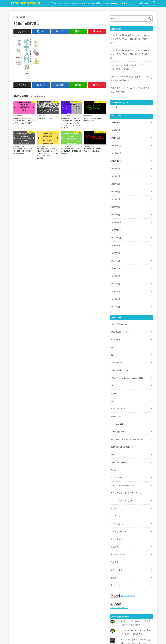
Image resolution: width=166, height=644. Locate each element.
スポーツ (114, 482)
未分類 (113, 547)
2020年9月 (115, 159)
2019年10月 (116, 224)
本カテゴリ (115, 555)
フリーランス (116, 511)
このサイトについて (128, 3)
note (112, 380)
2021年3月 (115, 122)
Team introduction (118, 438)
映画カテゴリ (116, 540)
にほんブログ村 (122, 565)
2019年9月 (115, 232)
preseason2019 (117, 402)
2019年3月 (115, 275)
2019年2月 (115, 283)
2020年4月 (115, 181)
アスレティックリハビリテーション (126, 467)
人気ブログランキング (118, 577)
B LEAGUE (115, 321)
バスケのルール (117, 496)
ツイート (114, 100)
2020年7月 (115, 173)
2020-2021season (118, 314)
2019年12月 (116, 210)
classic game (116, 343)
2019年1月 (115, 290)
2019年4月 (115, 268)
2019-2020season (118, 307)
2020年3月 (115, 188)
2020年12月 (116, 137)
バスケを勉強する (118, 504)
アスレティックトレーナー (122, 460)
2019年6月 (115, 254)
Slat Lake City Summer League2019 (126, 416)
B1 (112, 329)
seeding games (117, 409)
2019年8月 (115, 239)
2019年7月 (115, 246)
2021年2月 (115, 130)
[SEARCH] (154, 3)
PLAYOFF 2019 (117, 387)
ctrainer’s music (110, 3)
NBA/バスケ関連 (94, 3)
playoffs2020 (116, 394)
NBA (112, 365)
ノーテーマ (115, 489)
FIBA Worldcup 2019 (119, 351)
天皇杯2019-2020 (118, 525)
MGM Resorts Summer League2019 (126, 358)
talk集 (113, 431)
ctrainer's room (25, 3)
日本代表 (114, 533)
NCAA (113, 373)
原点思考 (114, 518)
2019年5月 (115, 261)
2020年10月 (116, 152)
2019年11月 (116, 217)
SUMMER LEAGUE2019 (121, 423)
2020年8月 (115, 166)
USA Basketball (117, 453)
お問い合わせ (144, 3)
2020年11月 (116, 144)
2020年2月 (115, 195)
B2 (112, 336)
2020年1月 (115, 203)
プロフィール (56, 3)
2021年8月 (115, 115)
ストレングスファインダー (122, 474)
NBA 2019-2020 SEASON (74, 3)
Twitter (113, 445)
